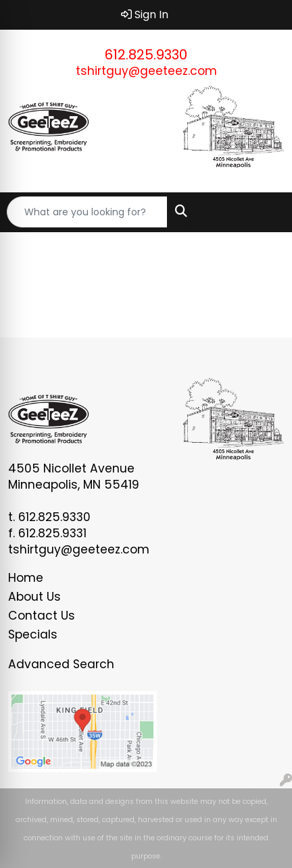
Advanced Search (61, 664)
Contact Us (42, 616)
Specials (33, 634)
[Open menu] (265, 212)
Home (26, 578)
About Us (34, 597)
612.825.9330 (146, 55)
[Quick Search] (87, 212)
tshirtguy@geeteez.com (146, 71)
